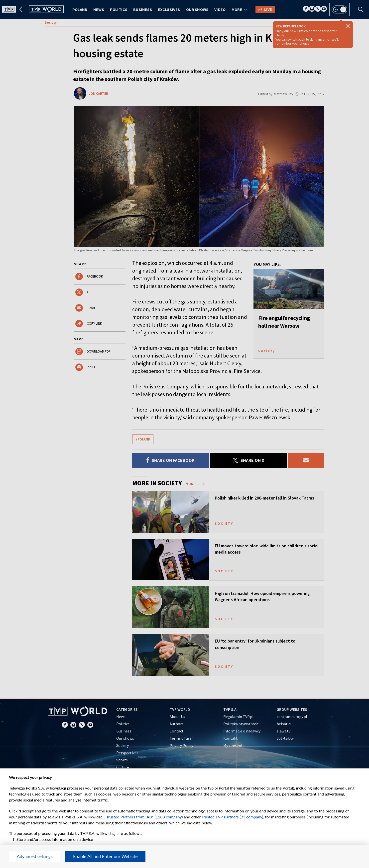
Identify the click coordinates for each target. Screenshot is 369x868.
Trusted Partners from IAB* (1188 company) (145, 817)
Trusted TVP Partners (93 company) (232, 817)
